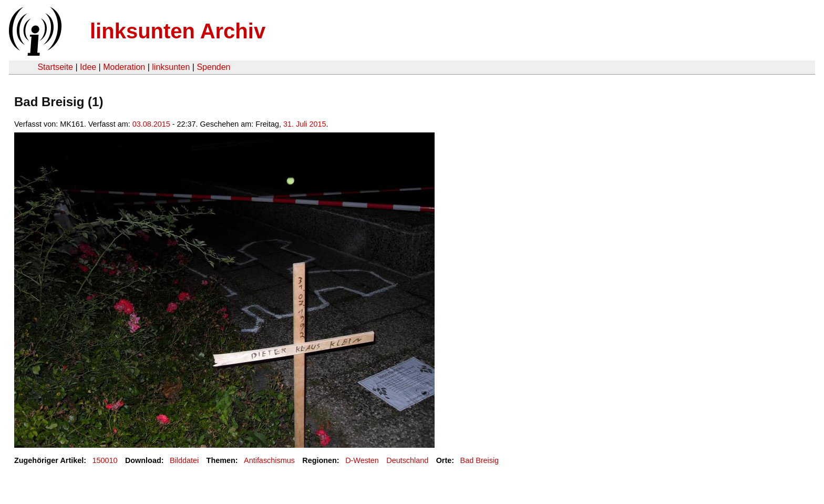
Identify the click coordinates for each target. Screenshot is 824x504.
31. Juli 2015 (305, 124)
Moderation (124, 67)
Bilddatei (184, 460)
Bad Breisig (480, 460)
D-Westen (362, 460)
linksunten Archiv (178, 31)
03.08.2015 (151, 124)
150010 (105, 460)
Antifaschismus (269, 460)
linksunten (171, 67)
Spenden (213, 67)
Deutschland (407, 460)
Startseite (55, 67)
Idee (88, 67)
